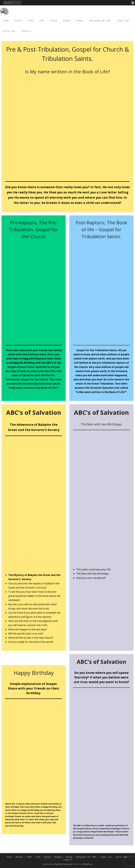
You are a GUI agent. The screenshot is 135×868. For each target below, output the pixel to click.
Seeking (80, 21)
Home (6, 21)
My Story (18, 21)
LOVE (42, 21)
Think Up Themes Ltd (63, 864)
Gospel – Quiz (123, 21)
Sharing (53, 21)
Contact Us (26, 31)
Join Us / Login (9, 31)
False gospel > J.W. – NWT (100, 21)
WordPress (88, 864)
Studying (66, 21)
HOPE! (31, 21)
